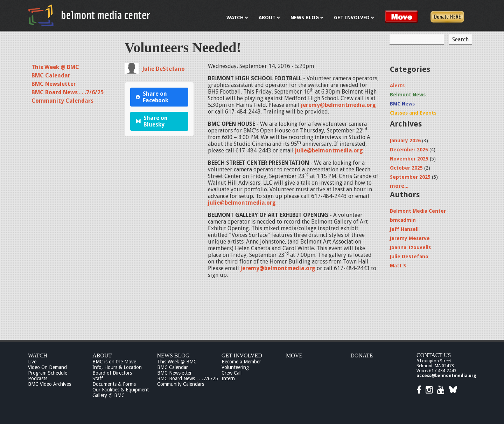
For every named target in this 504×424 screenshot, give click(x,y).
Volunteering (235, 367)
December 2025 (409, 150)
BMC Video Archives (50, 384)
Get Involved (242, 355)
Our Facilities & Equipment (121, 390)
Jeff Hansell (404, 229)
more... (399, 186)
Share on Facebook (152, 97)
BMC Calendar (51, 76)
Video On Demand (47, 367)
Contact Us (434, 355)
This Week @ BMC (55, 67)
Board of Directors (112, 373)
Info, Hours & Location (117, 367)
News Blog (173, 355)
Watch (38, 355)
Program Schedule (48, 373)
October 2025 (406, 168)
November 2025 (409, 159)
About (102, 355)
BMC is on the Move (114, 362)
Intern (228, 378)
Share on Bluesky (152, 121)
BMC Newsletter (54, 84)
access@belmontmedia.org (446, 376)
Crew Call (232, 373)
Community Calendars (62, 101)
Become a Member (241, 362)
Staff (98, 378)
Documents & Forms (114, 384)
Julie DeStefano (163, 69)
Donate (362, 355)
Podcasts (38, 378)
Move (294, 355)
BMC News (402, 104)
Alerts (397, 86)
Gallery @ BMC (108, 395)
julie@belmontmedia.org (329, 151)
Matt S (398, 266)
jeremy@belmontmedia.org (338, 105)
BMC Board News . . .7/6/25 (68, 92)
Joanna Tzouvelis (410, 247)
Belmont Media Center (418, 211)
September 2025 (410, 177)
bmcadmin (403, 220)
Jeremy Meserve (410, 238)
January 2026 (405, 141)
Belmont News (408, 95)
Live (32, 362)
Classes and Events (413, 113)
